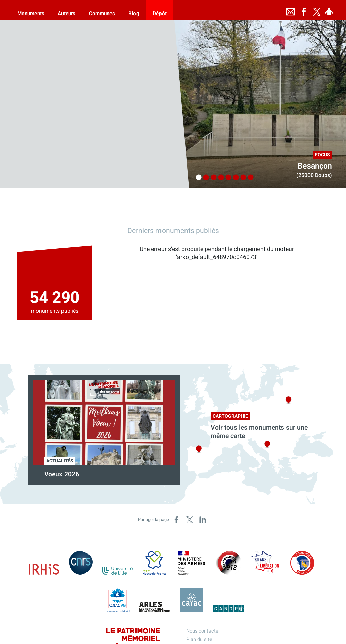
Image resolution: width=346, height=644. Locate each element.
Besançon (315, 166)
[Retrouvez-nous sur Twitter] (317, 10)
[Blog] (134, 10)
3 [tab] (212, 178)
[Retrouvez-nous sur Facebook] (304, 10)
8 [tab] (249, 178)
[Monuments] (31, 10)
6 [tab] (234, 178)
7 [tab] (242, 178)
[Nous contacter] (290, 10)
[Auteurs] (67, 10)
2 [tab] (204, 178)
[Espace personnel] (329, 10)
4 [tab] (219, 178)
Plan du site (199, 639)
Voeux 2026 (62, 474)
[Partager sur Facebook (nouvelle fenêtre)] (176, 520)
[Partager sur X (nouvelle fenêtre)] (190, 520)
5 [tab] (227, 178)
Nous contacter (203, 631)
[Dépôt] (160, 10)
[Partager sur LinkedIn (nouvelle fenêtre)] (203, 520)
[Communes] (102, 10)
